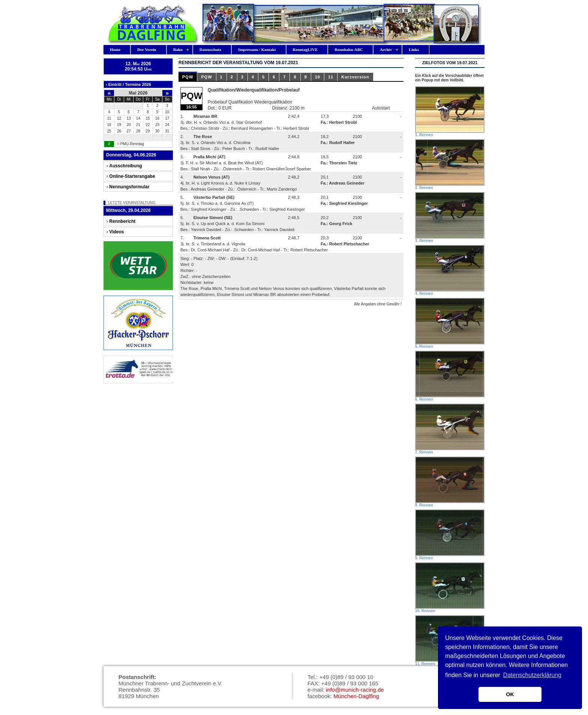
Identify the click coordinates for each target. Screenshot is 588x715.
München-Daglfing (356, 696)
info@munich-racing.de (355, 690)
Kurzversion (355, 77)
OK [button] (510, 694)
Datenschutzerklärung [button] (532, 675)
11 (331, 77)
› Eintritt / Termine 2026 (128, 84)
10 (318, 77)
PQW (188, 77)
